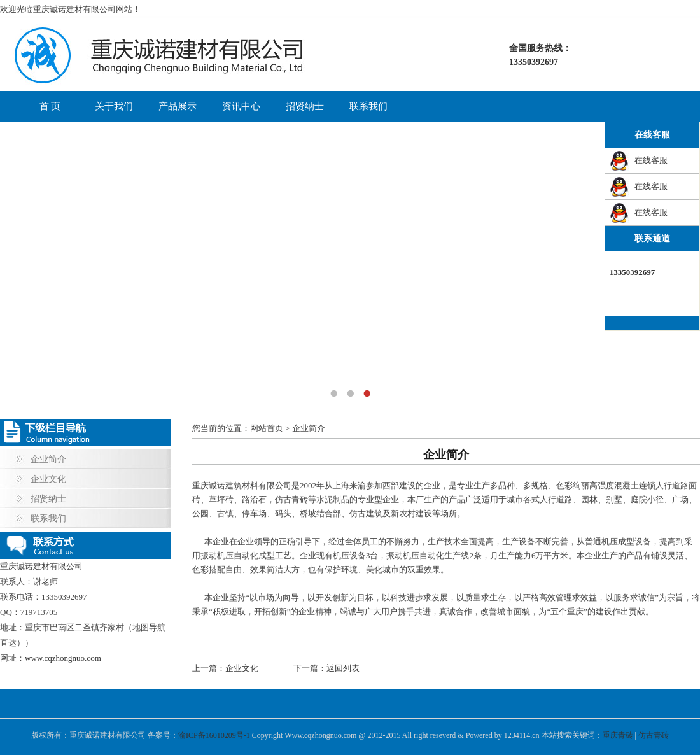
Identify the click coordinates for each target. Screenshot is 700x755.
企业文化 (48, 479)
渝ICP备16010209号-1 (214, 735)
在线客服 (651, 160)
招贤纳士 (305, 106)
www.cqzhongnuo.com (63, 658)
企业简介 (48, 459)
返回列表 (343, 668)
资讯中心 (241, 106)
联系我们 (368, 106)
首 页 (50, 106)
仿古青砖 (654, 735)
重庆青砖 (618, 735)
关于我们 (114, 106)
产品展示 (178, 106)
